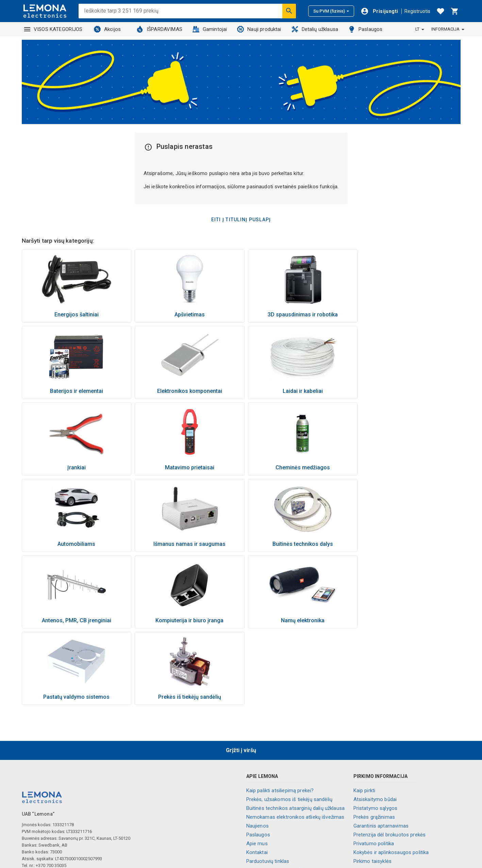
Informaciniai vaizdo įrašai (276, 794)
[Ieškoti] (289, 11)
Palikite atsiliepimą (374, 829)
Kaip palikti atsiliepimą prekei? (280, 714)
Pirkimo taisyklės (373, 785)
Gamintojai (210, 29)
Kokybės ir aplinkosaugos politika (391, 776)
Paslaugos (365, 29)
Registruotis (417, 11)
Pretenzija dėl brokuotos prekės (390, 758)
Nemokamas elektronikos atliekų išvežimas (295, 741)
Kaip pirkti (364, 714)
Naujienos (257, 749)
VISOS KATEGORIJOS (53, 29)
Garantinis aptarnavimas (381, 749)
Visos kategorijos (266, 820)
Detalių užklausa (315, 29)
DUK (358, 811)
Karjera (254, 802)
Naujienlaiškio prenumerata (384, 802)
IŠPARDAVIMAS (159, 29)
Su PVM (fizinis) (331, 11)
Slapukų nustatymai (376, 820)
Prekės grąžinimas (374, 741)
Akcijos (107, 29)
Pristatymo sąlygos (376, 732)
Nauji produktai (259, 29)
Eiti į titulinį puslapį (241, 220)
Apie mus (257, 767)
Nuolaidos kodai (372, 794)
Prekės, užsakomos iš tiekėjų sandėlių (289, 723)
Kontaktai (257, 776)
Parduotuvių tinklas (268, 785)
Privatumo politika (374, 767)
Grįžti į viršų (241, 674)
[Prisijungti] (379, 11)
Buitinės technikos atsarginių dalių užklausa (296, 732)
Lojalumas (258, 811)
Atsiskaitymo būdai (375, 723)
